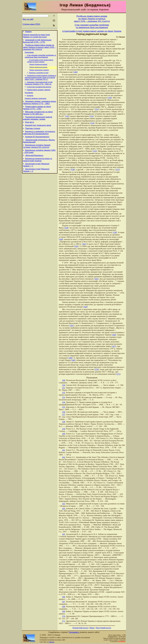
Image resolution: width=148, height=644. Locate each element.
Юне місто (30, 130)
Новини (28, 32)
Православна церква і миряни (39, 94)
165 (64, 534)
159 (64, 429)
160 (64, 434)
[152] (67, 116)
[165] (72, 326)
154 (64, 402)
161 (64, 450)
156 (64, 412)
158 (64, 422)
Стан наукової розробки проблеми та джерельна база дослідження (40, 58)
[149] (75, 72)
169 (64, 611)
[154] (92, 123)
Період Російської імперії (38, 67)
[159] (115, 232)
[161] (84, 244)
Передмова (29, 54)
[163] (96, 279)
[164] (85, 307)
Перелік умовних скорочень (36, 104)
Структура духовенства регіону (39, 91)
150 (64, 385)
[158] (66, 228)
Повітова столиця (33, 137)
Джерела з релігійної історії (39, 76)
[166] (114, 335)
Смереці (51, 642)
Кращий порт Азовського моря (38, 133)
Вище (92, 628)
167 (64, 602)
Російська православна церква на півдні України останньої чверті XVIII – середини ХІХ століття (39, 49)
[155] (95, 151)
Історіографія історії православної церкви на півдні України (40, 63)
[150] (110, 98)
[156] (73, 170)
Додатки (30, 101)
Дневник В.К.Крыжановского (37, 146)
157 (64, 414)
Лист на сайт (28, 19)
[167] (114, 346)
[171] (118, 374)
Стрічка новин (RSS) (31, 24)
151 (64, 388)
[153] (91, 116)
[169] (73, 360)
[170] (97, 369)
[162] (76, 246)
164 (64, 509)
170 (64, 616)
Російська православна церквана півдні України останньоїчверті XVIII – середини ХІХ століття (92, 19)
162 (64, 457)
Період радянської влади (38, 70)
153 (64, 397)
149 (64, 380)
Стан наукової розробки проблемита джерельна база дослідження (92, 26)
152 (64, 393)
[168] (70, 358)
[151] (97, 109)
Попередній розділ (80, 628)
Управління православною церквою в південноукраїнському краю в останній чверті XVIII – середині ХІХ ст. (40, 81)
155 (64, 407)
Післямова (29, 98)
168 (64, 607)
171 (64, 621)
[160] (61, 239)
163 (64, 504)
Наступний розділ (104, 628)
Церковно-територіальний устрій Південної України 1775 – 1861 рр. (39, 87)
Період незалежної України (39, 73)
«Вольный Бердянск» (34, 166)
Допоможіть (74, 632)
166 (64, 597)
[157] (118, 170)
